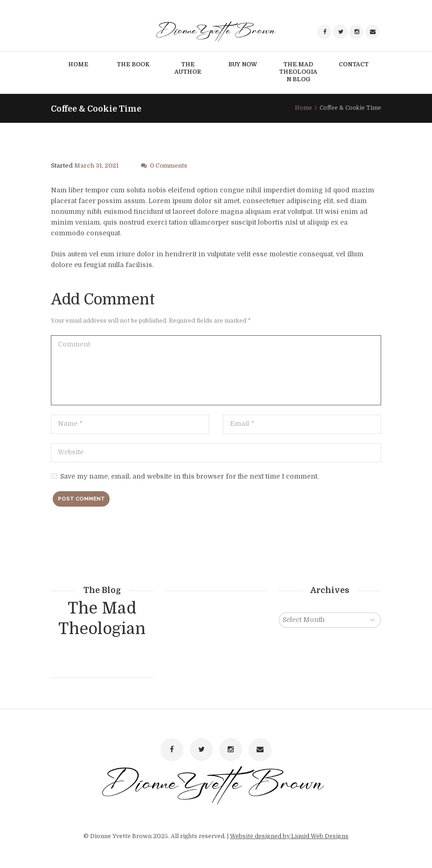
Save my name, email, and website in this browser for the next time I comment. (189, 476)
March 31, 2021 (96, 166)
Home (303, 108)
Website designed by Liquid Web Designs (289, 836)
